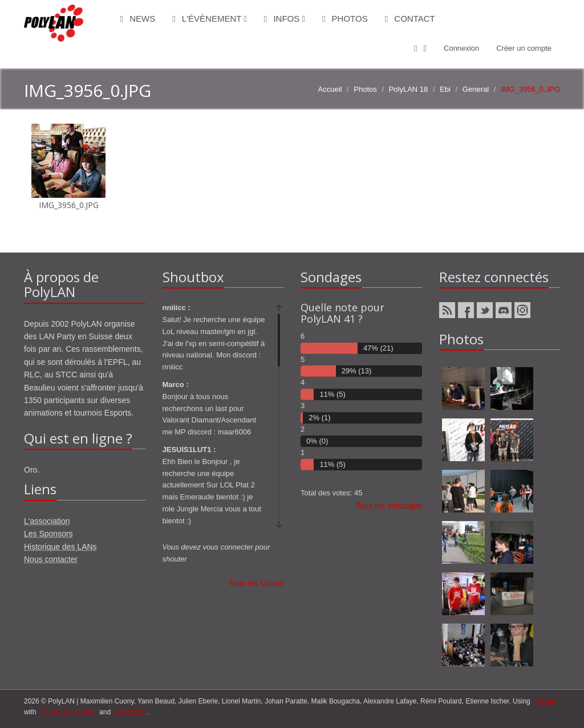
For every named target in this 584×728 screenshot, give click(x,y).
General (476, 89)
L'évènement (210, 19)
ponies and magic (68, 712)
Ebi (445, 89)
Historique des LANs (60, 547)
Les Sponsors (48, 534)
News (138, 19)
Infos (285, 19)
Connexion (461, 48)
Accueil (330, 89)
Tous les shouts (256, 583)
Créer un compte (524, 48)
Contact (410, 19)
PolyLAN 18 (409, 89)
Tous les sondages (389, 506)
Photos (345, 19)
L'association (47, 521)
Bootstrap (130, 712)
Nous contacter (51, 559)
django (545, 701)
